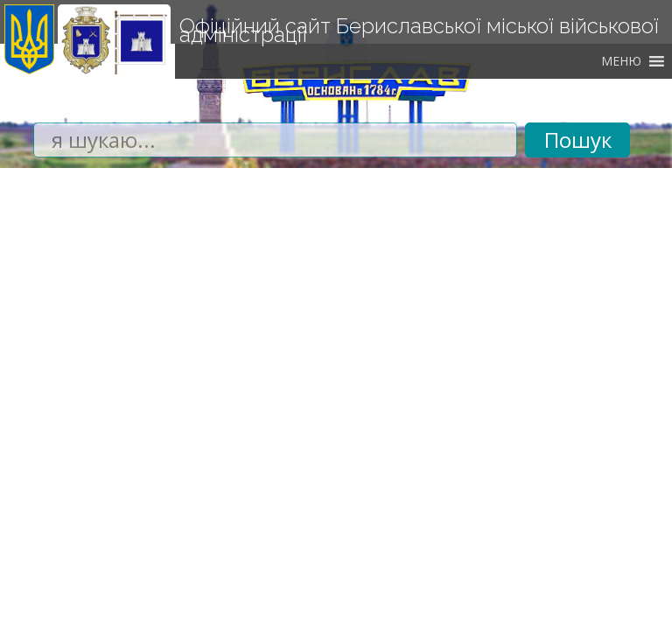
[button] (621, 61)
